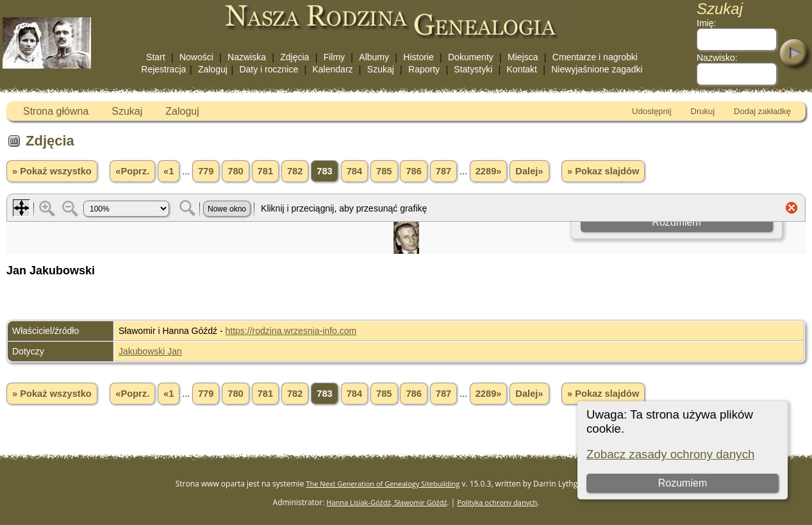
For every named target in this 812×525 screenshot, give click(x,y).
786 (413, 171)
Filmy (334, 57)
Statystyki (473, 69)
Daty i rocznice (269, 69)
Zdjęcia (294, 57)
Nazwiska (247, 57)
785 (384, 171)
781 (265, 171)
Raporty (424, 69)
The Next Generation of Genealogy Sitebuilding (383, 484)
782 (295, 171)
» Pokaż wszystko (52, 171)
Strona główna (56, 111)
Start (156, 57)
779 (206, 171)
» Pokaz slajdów (603, 171)
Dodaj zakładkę (762, 111)
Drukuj (703, 111)
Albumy (374, 57)
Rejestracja (163, 69)
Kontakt (522, 69)
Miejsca (523, 57)
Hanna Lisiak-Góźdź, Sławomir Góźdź (386, 502)
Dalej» (529, 171)
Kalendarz (333, 69)
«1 (169, 171)
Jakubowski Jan (150, 351)
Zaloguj (213, 69)
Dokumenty (471, 57)
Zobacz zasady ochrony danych (670, 454)
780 (235, 171)
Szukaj (381, 69)
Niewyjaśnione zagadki (597, 69)
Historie (418, 57)
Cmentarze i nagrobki (595, 57)
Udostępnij (651, 111)
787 (443, 171)
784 (354, 171)
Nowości (196, 57)
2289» (489, 171)
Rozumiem (683, 483)
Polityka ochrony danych (497, 502)
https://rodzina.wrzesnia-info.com (291, 331)
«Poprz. (132, 171)
